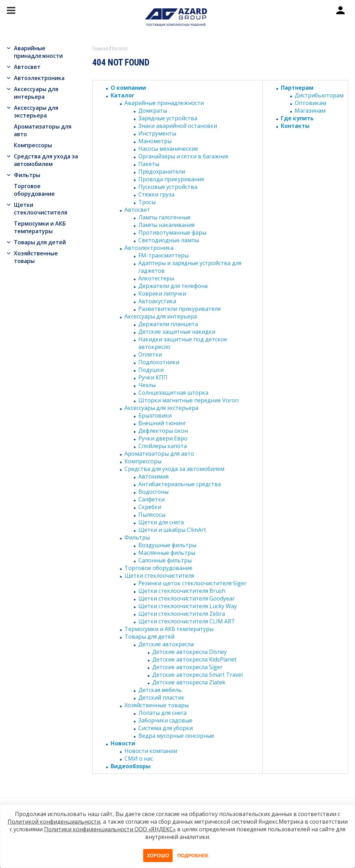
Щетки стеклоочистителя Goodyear (187, 598)
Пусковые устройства (168, 187)
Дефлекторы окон (163, 431)
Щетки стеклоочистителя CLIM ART (187, 621)
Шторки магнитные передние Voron (188, 400)
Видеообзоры (131, 766)
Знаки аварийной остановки (178, 126)
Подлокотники (159, 362)
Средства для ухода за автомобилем (46, 160)
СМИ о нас (139, 759)
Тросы (147, 202)
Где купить (297, 118)
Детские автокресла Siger (187, 667)
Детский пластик (161, 698)
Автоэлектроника (39, 78)
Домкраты (153, 111)
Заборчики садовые (165, 720)
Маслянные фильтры (167, 553)
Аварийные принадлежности (38, 52)
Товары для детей (40, 242)
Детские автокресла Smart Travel (197, 675)
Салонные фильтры (165, 560)
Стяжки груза (156, 194)
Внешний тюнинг (162, 423)
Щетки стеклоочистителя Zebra (182, 614)
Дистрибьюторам (319, 95)
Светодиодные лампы (169, 240)
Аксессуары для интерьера (36, 93)
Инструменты (157, 133)
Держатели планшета (168, 324)
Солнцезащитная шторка (173, 393)
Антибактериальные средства (180, 484)
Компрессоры (33, 145)
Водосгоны (153, 492)
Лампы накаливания (166, 225)
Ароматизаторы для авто (43, 130)
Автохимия (153, 476)
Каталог (123, 95)
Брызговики (155, 415)
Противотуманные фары (172, 233)
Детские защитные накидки (177, 332)
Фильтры (27, 175)
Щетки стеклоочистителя (41, 209)
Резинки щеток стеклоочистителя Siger (192, 583)
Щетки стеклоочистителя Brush (182, 591)
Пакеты (149, 164)
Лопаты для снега (162, 713)
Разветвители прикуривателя (179, 309)
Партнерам (297, 88)
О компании (128, 88)
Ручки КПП (153, 377)
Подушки (151, 370)
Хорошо (158, 855)
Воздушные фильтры (167, 545)
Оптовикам (310, 103)
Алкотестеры (156, 278)
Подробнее (193, 856)
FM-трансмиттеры (163, 255)
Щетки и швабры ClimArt (172, 530)
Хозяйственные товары (36, 257)
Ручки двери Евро (163, 438)
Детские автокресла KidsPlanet (194, 659)
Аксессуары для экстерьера (36, 112)
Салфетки (151, 499)
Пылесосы (152, 515)
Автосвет (27, 67)
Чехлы (147, 385)
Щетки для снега (161, 522)
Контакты (295, 126)
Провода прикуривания (171, 179)
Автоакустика (157, 301)
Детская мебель (160, 690)
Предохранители (162, 172)
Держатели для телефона (173, 286)
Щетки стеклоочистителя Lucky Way (188, 606)
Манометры (155, 141)
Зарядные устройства (168, 118)
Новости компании (151, 751)
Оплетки (150, 354)
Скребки (150, 507)
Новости (123, 743)
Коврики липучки (162, 293)
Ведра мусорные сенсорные (176, 736)
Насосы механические (168, 149)
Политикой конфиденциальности (54, 822)
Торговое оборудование (34, 190)
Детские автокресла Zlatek (189, 682)
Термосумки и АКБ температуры (40, 227)
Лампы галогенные (164, 217)
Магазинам (310, 111)
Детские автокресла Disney (189, 652)
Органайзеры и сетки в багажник (184, 156)
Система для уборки (166, 728)
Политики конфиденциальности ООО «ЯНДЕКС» (110, 829)
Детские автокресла (166, 644)
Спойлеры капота (163, 446)
